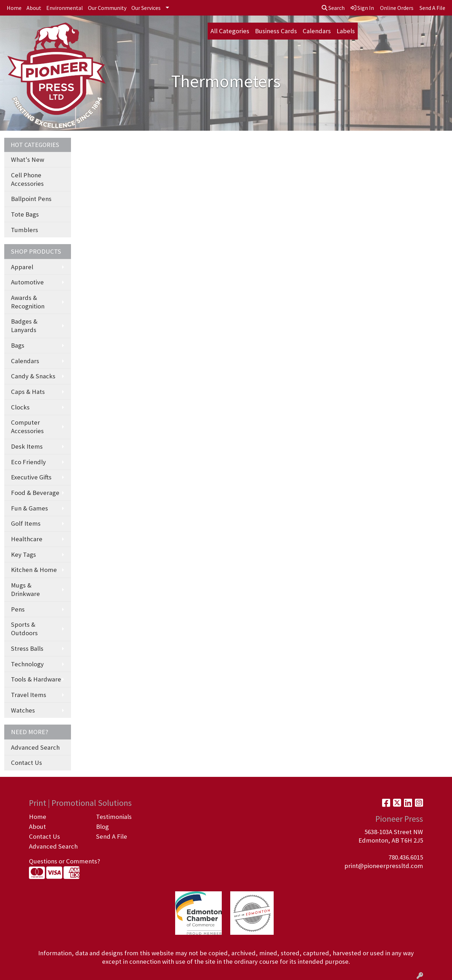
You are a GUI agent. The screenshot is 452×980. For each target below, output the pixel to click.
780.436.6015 (406, 857)
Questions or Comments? (64, 861)
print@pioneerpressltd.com (384, 866)
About (34, 8)
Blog (102, 826)
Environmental (65, 8)
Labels (346, 31)
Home (14, 8)
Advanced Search (35, 747)
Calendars (317, 31)
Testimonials (114, 817)
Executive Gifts (31, 477)
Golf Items (26, 523)
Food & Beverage (35, 493)
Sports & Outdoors (24, 629)
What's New (28, 160)
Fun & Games (29, 508)
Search (333, 8)
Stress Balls (27, 648)
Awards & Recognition (28, 302)
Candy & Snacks (33, 376)
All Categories (230, 31)
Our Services (146, 8)
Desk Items (27, 446)
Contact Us (26, 763)
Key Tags (23, 554)
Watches (23, 710)
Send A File (112, 836)
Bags (18, 345)
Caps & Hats (28, 392)
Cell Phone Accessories (27, 179)
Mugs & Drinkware (25, 589)
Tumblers (25, 230)
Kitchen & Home (34, 570)
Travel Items (29, 695)
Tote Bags (25, 214)
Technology (27, 664)
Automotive (27, 282)
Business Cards (276, 31)
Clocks (20, 407)
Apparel (22, 267)
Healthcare (27, 539)
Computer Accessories (27, 427)
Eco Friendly (28, 462)
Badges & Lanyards (24, 326)
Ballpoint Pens (31, 199)
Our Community (107, 8)
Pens (18, 609)
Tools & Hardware (36, 679)
